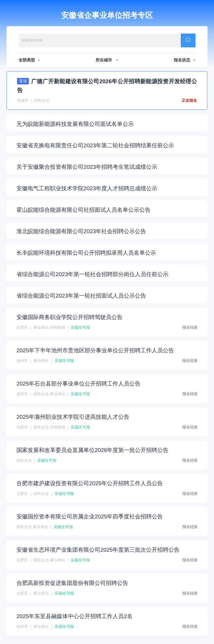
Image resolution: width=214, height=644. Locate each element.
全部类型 (29, 60)
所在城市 (107, 60)
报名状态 (185, 60)
